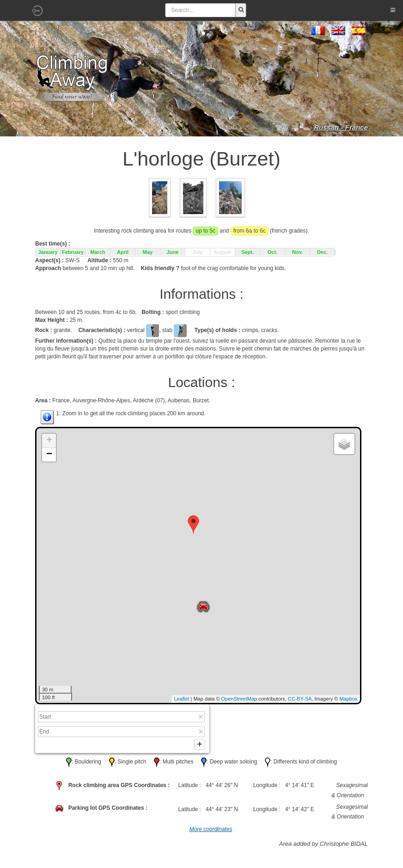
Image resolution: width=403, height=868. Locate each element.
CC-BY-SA (300, 699)
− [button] (49, 455)
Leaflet (181, 699)
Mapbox (348, 699)
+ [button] (49, 441)
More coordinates (211, 831)
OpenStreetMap (239, 699)
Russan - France (341, 127)
